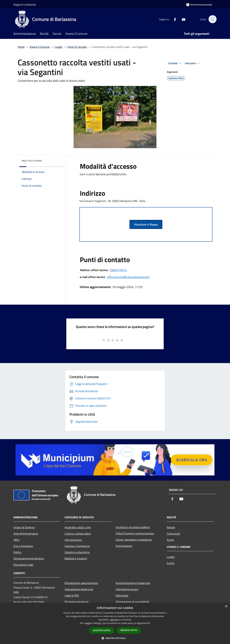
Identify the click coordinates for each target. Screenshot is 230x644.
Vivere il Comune (40, 47)
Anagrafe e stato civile (78, 527)
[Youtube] (182, 19)
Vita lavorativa (73, 540)
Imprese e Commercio (77, 546)
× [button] (226, 606)
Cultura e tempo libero (78, 534)
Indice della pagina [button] (32, 161)
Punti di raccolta (77, 47)
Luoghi (59, 47)
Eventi (171, 563)
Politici (17, 552)
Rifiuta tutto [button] (129, 630)
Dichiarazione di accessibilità (132, 602)
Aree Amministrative (26, 534)
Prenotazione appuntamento (81, 583)
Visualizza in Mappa (146, 224)
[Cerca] (212, 19)
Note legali (122, 595)
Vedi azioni (193, 63)
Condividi (175, 63)
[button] (115, 638)
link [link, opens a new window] (148, 623)
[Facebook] (173, 19)
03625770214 (118, 270)
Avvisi (170, 540)
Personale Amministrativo (29, 558)
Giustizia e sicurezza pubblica (133, 527)
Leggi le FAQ (72, 595)
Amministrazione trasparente (133, 583)
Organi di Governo (24, 527)
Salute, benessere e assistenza (134, 540)
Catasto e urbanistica (77, 552)
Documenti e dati (23, 565)
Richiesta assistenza (76, 602)
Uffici (16, 540)
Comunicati (173, 534)
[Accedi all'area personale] (199, 5)
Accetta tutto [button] (102, 630)
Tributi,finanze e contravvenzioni (135, 533)
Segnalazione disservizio (79, 589)
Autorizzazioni (124, 546)
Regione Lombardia (25, 4)
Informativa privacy (127, 589)
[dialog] (115, 623)
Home (21, 47)
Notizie (171, 527)
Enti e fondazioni (23, 546)
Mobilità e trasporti (76, 558)
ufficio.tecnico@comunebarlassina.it (128, 277)
